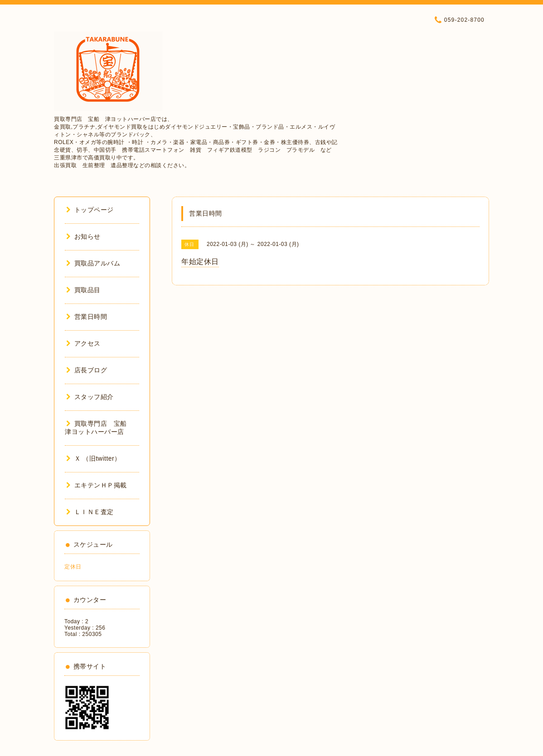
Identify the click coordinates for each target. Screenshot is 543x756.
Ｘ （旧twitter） (94, 458)
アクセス (83, 343)
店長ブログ (87, 370)
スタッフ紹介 (90, 397)
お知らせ (83, 236)
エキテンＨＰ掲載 (97, 485)
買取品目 (83, 290)
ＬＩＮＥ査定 (90, 512)
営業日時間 (87, 317)
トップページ (90, 210)
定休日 (73, 567)
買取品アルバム (93, 263)
